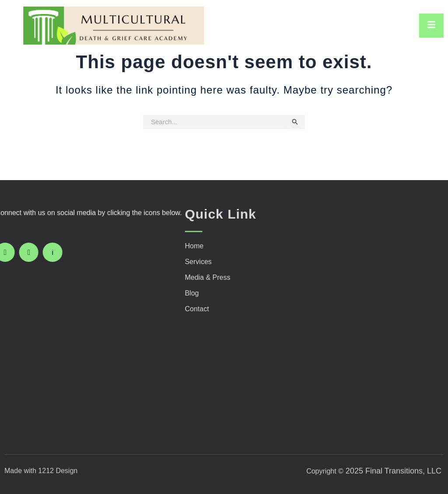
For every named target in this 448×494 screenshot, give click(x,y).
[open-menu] (431, 26)
